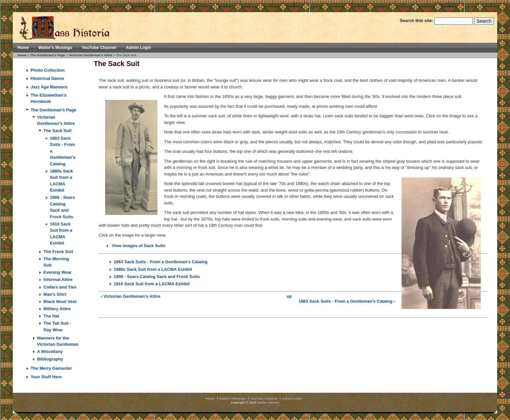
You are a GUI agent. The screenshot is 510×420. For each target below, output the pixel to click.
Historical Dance (47, 78)
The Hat (51, 316)
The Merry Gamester (51, 368)
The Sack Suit (57, 131)
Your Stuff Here (46, 377)
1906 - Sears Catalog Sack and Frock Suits (157, 277)
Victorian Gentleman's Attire (91, 55)
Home (23, 48)
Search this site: (417, 21)
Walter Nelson (268, 402)
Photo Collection (47, 70)
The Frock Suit (58, 252)
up (289, 296)
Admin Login (139, 48)
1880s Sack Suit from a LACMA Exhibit (153, 269)
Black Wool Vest (60, 302)
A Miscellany (50, 351)
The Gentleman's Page (48, 55)
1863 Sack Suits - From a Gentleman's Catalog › (347, 301)
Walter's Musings (55, 48)
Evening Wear (58, 272)
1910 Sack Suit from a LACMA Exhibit (152, 284)
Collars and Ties (60, 287)
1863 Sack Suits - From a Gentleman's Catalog (161, 262)
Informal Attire (58, 280)
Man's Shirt (55, 294)
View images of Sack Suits (139, 246)
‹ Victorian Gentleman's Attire (131, 296)
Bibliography (50, 359)
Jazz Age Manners (49, 87)
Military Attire (57, 309)
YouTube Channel (99, 48)
